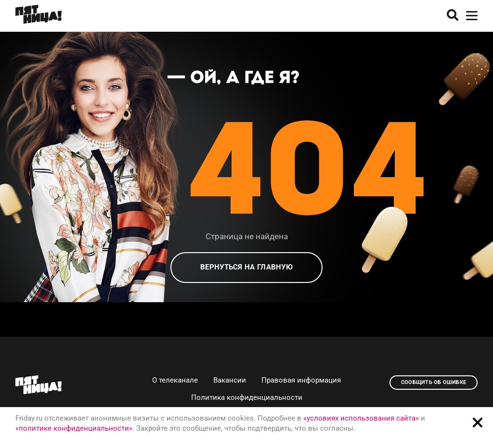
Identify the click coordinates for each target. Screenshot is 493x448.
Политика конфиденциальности (247, 397)
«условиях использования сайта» (361, 418)
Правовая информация (301, 380)
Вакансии (230, 380)
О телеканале (175, 380)
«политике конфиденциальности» (74, 428)
